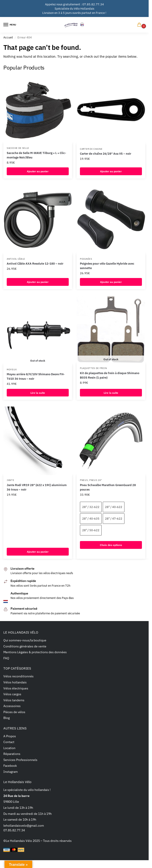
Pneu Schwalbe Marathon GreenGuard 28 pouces (108, 487)
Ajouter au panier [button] (38, 171)
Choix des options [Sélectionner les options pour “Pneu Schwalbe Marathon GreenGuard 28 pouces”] (111, 545)
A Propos (10, 736)
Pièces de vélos (14, 712)
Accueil (8, 37)
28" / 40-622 (114, 507)
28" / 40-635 (91, 519)
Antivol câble (16, 259)
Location (9, 748)
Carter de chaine (91, 149)
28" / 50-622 (91, 530)
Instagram (11, 772)
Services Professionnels (20, 760)
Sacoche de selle (18, 148)
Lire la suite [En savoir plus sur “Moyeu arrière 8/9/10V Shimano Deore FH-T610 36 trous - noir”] (38, 393)
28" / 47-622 (114, 519)
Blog (6, 718)
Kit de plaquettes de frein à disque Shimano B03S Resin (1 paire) (110, 375)
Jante (11, 480)
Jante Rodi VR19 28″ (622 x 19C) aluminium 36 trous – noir (37, 487)
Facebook (10, 766)
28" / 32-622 (91, 507)
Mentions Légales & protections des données (35, 652)
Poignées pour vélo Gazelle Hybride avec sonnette (107, 266)
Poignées (86, 259)
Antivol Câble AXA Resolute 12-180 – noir (35, 263)
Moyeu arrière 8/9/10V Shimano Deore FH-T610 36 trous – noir (36, 377)
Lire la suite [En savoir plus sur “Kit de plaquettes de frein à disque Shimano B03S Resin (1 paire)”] (111, 393)
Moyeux (12, 370)
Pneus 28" (96, 480)
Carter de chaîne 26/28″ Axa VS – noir (106, 154)
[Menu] (10, 25)
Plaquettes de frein (93, 368)
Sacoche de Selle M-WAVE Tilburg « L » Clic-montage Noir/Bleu (36, 155)
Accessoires (12, 706)
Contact (9, 742)
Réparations (12, 754)
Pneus (84, 480)
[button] (140, 25)
